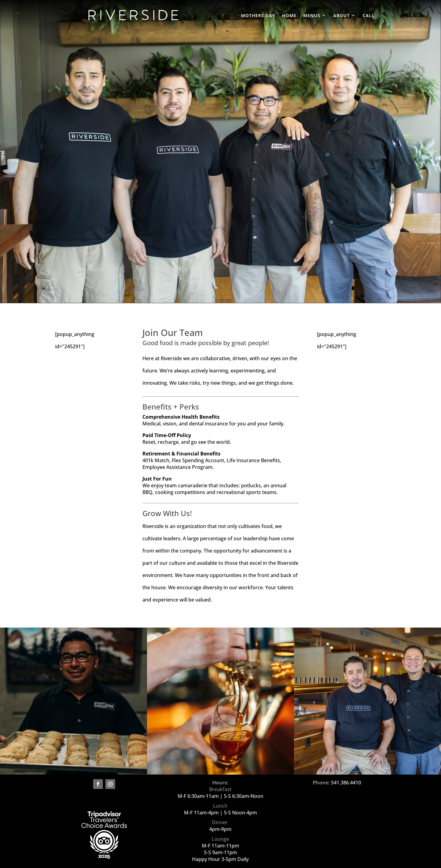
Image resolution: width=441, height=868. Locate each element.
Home (289, 16)
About (341, 16)
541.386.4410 (346, 783)
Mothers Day (258, 16)
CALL (369, 16)
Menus (312, 16)
